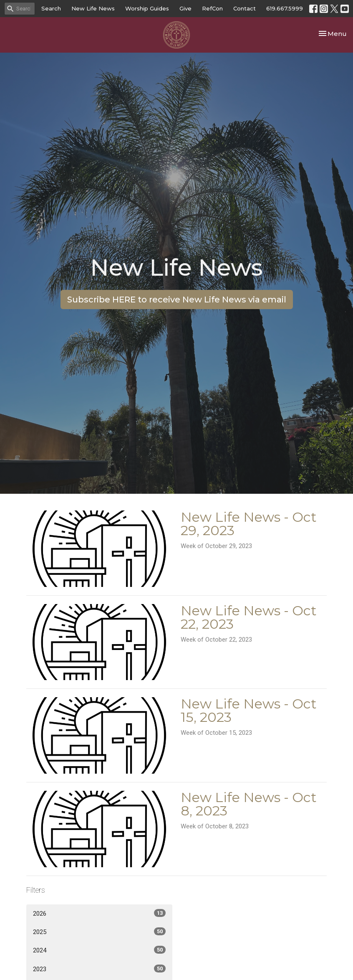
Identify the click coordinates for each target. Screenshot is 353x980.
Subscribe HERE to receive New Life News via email (177, 300)
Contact (245, 8)
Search (51, 8)
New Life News (93, 8)
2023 (99, 969)
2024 (99, 950)
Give (185, 8)
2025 (99, 932)
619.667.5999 (285, 8)
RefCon (212, 8)
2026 (99, 913)
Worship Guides (147, 8)
